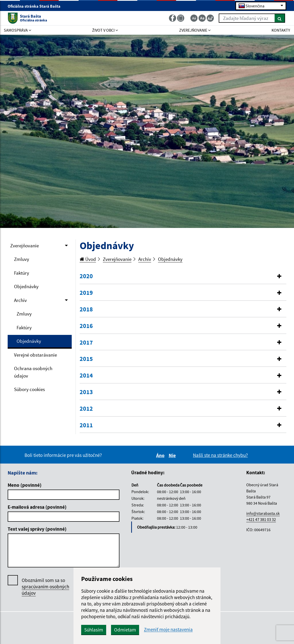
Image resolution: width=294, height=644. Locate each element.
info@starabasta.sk (263, 513)
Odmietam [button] (125, 630)
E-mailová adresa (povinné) (37, 507)
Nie (173, 455)
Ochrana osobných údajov (33, 372)
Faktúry (22, 273)
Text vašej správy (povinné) (37, 529)
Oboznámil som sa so (45, 587)
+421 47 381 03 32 (261, 519)
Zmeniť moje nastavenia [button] (168, 630)
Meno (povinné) (25, 485)
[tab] (183, 276)
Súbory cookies (29, 389)
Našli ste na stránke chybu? (220, 455)
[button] (183, 276)
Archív (20, 300)
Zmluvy (22, 259)
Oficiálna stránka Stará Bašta (36, 6)
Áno (161, 455)
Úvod (88, 259)
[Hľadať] (280, 18)
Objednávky (26, 286)
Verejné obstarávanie (35, 355)
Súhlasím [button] (94, 630)
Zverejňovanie (24, 246)
